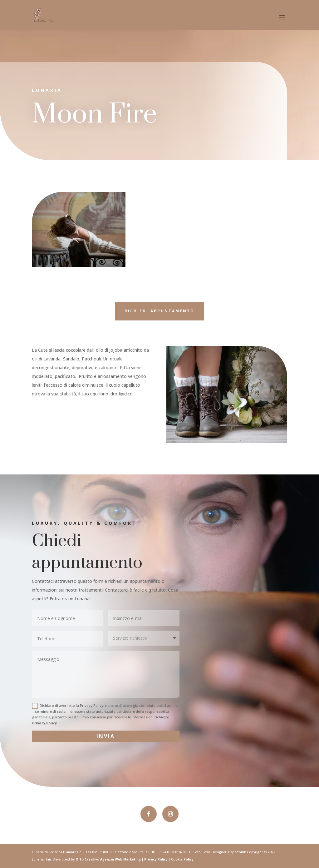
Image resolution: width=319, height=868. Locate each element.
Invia (106, 736)
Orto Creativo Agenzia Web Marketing (108, 859)
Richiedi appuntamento (159, 311)
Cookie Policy (182, 859)
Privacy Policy (44, 723)
